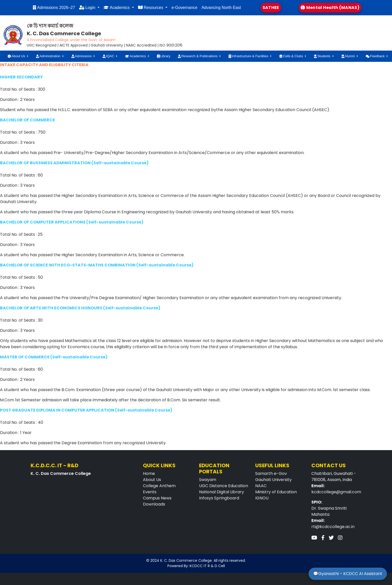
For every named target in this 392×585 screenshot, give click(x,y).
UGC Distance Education (224, 486)
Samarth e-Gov (271, 473)
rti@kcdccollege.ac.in (333, 527)
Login (88, 8)
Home (149, 473)
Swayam (208, 480)
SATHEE (271, 8)
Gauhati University (273, 480)
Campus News (157, 498)
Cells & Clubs (291, 56)
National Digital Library (222, 492)
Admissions (82, 56)
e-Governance (184, 8)
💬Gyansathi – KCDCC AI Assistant (348, 574)
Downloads (154, 504)
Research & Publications (198, 56)
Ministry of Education (276, 492)
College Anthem (159, 486)
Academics (117, 8)
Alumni (348, 56)
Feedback (375, 56)
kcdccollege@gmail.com (336, 492)
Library (164, 56)
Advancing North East (221, 8)
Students (322, 56)
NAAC (261, 486)
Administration (48, 56)
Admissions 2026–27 (54, 8)
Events (150, 492)
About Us (16, 56)
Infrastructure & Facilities (248, 56)
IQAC (108, 56)
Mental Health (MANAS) (330, 8)
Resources (151, 8)
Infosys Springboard (219, 498)
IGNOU (262, 498)
